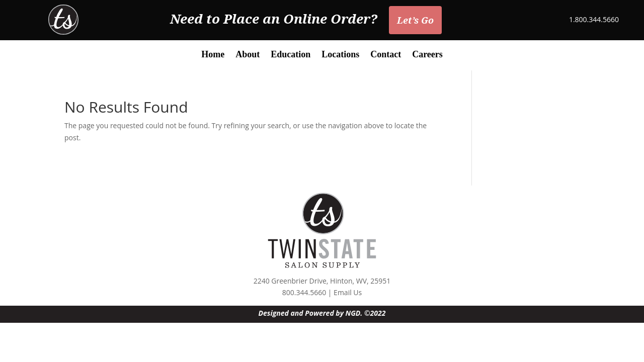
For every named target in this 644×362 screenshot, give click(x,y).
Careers (427, 55)
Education (291, 55)
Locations (340, 55)
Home (213, 55)
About (248, 55)
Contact (386, 55)
